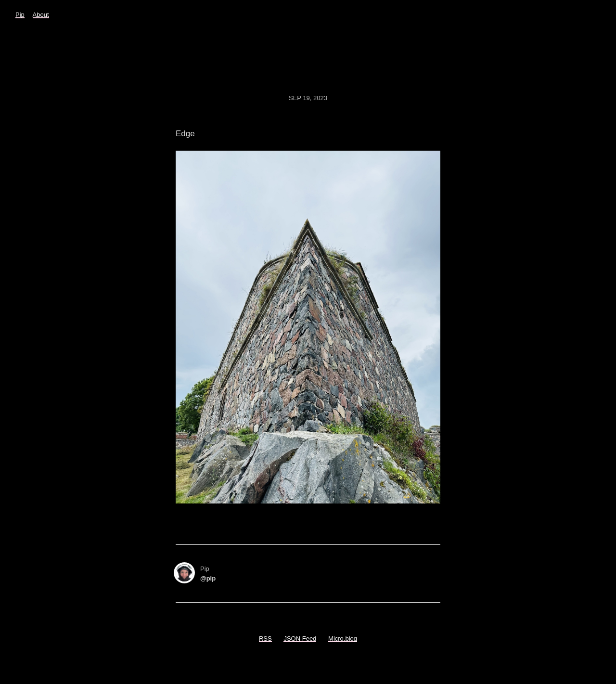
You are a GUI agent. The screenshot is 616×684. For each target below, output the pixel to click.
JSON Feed (300, 639)
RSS (265, 639)
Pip (20, 15)
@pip (208, 578)
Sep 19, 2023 (308, 98)
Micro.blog (343, 639)
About (41, 15)
